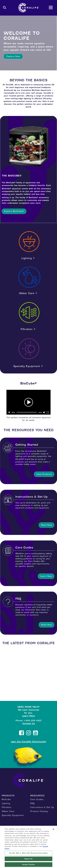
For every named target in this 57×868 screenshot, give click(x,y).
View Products (44, 474)
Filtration (27, 329)
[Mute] (44, 412)
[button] (29, 402)
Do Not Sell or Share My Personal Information (29, 853)
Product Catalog (39, 811)
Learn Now (46, 576)
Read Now (46, 525)
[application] (29, 402)
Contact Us (29, 724)
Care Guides (37, 799)
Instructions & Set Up (42, 807)
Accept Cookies (29, 864)
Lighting (27, 258)
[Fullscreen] (48, 412)
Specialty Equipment (27, 366)
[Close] (53, 829)
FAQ (32, 803)
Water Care (27, 293)
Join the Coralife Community (28, 742)
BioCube (6, 799)
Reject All (28, 859)
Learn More (28, 716)
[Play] (9, 412)
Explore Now (13, 56)
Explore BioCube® (14, 211)
